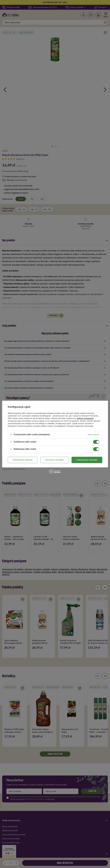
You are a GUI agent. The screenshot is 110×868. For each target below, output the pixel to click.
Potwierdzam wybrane (23, 460)
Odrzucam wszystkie (54, 460)
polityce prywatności (85, 418)
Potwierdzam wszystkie (87, 460)
